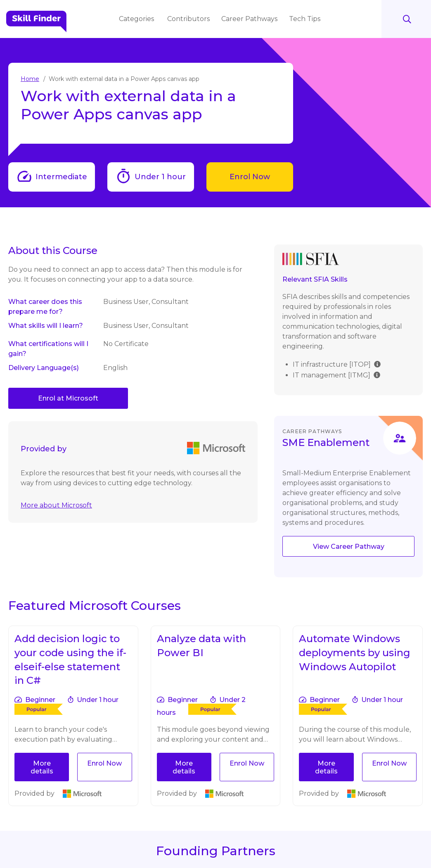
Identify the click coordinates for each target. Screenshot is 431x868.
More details (42, 767)
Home (30, 79)
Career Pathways (250, 19)
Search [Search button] (406, 19)
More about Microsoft (56, 505)
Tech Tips (305, 19)
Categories (138, 19)
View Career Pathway (349, 547)
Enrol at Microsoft (68, 398)
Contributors (189, 19)
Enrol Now (250, 177)
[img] (377, 364)
